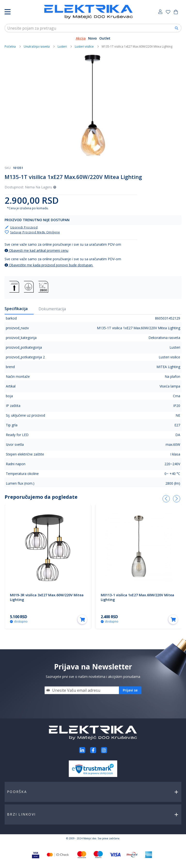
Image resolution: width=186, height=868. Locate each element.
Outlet (105, 38)
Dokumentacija (52, 309)
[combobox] (93, 28)
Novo (93, 38)
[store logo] (89, 12)
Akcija (81, 38)
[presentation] (166, 499)
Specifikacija (16, 309)
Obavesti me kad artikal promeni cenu (36, 250)
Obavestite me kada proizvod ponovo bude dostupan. (49, 265)
